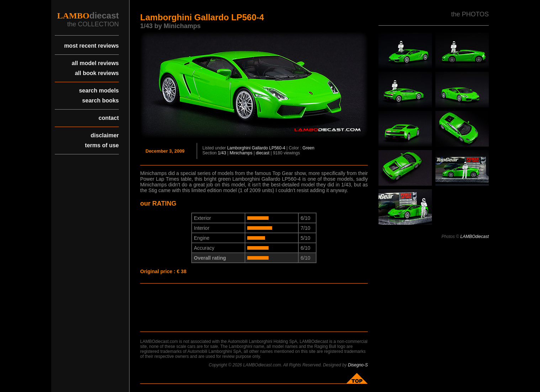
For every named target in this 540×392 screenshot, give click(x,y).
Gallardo (260, 148)
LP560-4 (277, 148)
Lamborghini (239, 148)
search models (99, 91)
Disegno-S (358, 365)
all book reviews (97, 73)
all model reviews (95, 63)
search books (100, 100)
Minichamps (241, 153)
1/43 (222, 153)
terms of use (102, 145)
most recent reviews (91, 46)
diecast (263, 153)
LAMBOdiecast (475, 237)
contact (109, 118)
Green (308, 148)
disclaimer (105, 135)
